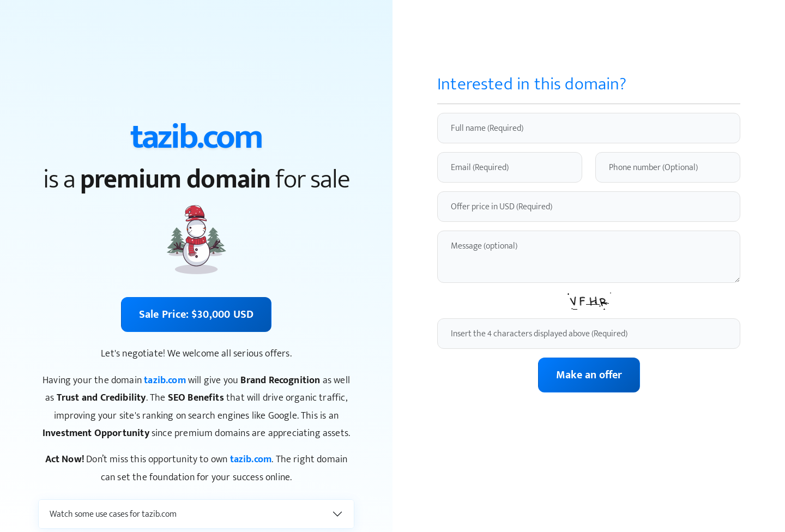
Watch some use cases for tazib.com (113, 514)
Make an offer (589, 375)
